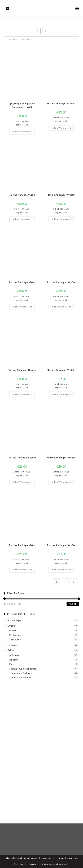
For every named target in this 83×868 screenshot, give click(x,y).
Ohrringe (14, 660)
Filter (73, 604)
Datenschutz (47, 858)
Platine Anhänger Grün (22, 195)
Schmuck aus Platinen (20, 678)
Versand (24, 125)
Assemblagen (15, 620)
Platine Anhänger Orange (61, 457)
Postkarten (15, 635)
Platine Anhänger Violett (61, 103)
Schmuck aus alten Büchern (23, 669)
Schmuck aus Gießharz (21, 673)
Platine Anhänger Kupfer (61, 282)
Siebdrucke (15, 640)
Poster (13, 631)
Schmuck (12, 650)
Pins (11, 664)
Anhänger (14, 655)
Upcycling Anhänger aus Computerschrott (22, 105)
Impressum (72, 858)
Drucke (12, 626)
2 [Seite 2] (65, 582)
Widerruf (60, 858)
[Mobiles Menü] (77, 9)
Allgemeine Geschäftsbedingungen (22, 858)
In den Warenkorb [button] (22, 131)
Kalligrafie (13, 645)
